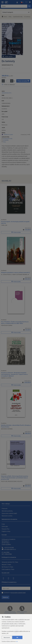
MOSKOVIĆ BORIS (12, 481)
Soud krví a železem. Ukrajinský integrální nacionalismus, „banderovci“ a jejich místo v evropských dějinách (14, 374)
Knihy (10, 17)
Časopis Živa (5, 529)
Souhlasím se (15, 593)
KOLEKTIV (20, 481)
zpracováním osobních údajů (18, 593)
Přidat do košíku (23, 81)
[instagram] (8, 578)
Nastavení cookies (7, 516)
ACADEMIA (6, 140)
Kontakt (4, 535)
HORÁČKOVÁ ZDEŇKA (7, 325)
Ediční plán (5, 526)
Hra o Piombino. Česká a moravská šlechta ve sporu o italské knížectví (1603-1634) (15, 322)
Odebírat (6, 597)
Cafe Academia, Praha (8, 569)
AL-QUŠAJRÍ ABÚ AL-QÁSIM (8, 274)
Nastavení (7, 637)
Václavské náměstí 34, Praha (10, 562)
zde (17, 641)
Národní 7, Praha (6, 564)
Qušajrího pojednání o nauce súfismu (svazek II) (15, 272)
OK (17, 637)
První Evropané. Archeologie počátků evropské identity (15, 222)
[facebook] (3, 578)
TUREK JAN (4, 225)
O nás (3, 524)
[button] (22, 2)
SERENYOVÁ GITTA (7, 65)
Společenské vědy (18, 17)
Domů (4, 17)
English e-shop (6, 531)
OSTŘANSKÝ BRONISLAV (23, 274)
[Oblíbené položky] (26, 2)
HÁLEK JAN (4, 481)
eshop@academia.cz (9, 549)
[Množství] (7, 81)
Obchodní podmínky (7, 511)
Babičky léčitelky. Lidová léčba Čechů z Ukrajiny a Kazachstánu (16, 426)
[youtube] (13, 578)
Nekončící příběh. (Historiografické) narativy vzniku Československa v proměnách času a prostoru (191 (15, 478)
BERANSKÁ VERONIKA (7, 429)
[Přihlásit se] (18, 2)
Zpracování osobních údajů (9, 513)
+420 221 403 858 (8, 547)
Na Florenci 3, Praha (7, 567)
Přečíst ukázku (9, 56)
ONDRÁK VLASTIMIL (6, 378)
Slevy (4, 142)
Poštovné (5, 508)
